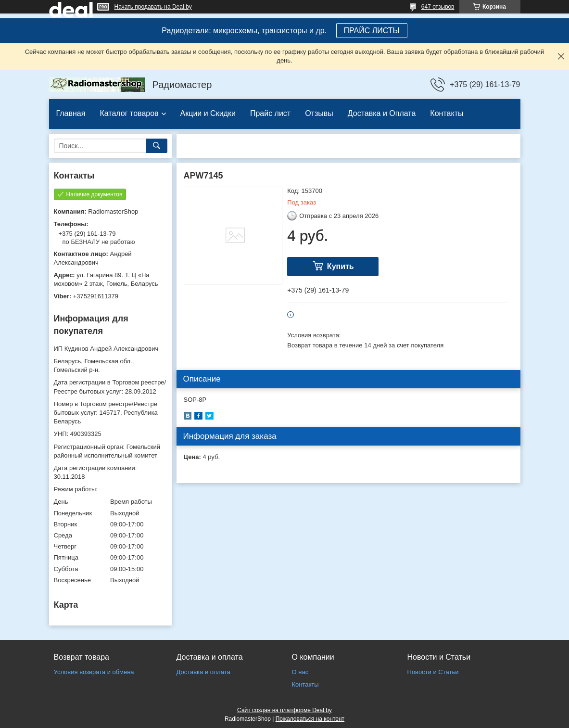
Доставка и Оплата (382, 113)
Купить (341, 266)
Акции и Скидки (208, 113)
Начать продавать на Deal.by (153, 7)
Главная (71, 113)
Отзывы (319, 113)
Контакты (447, 113)
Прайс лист (270, 113)
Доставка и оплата (203, 672)
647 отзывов (438, 7)
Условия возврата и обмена (94, 672)
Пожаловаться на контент (310, 719)
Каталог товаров (129, 113)
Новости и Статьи (433, 672)
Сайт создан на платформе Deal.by (284, 710)
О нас (300, 672)
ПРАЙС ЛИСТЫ (372, 31)
